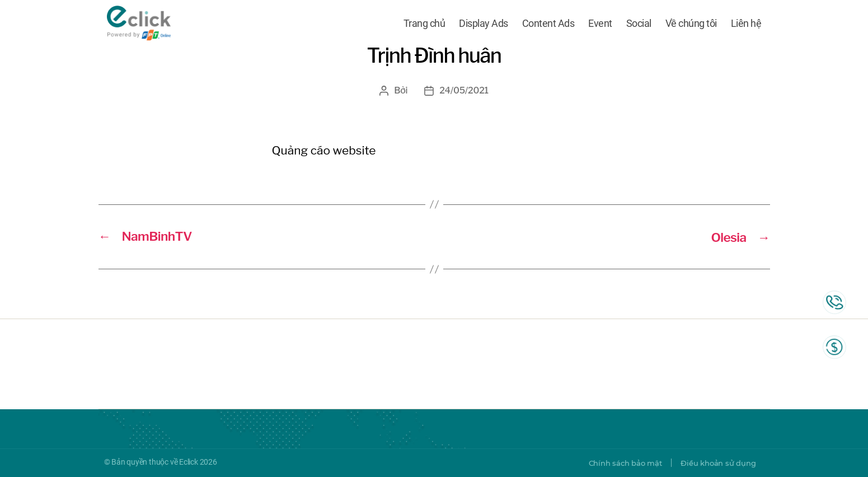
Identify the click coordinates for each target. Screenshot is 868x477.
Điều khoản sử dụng (715, 463)
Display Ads (484, 24)
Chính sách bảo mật (617, 463)
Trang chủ (424, 24)
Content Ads (548, 24)
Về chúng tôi (691, 24)
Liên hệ (746, 24)
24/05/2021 (464, 90)
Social (639, 24)
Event (600, 24)
